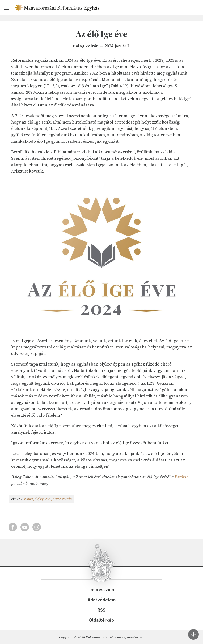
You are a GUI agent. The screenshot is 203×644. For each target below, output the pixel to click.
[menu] (7, 8)
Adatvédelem (102, 600)
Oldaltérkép (101, 620)
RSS (101, 610)
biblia (29, 499)
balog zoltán (62, 499)
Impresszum (102, 590)
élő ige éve (43, 499)
